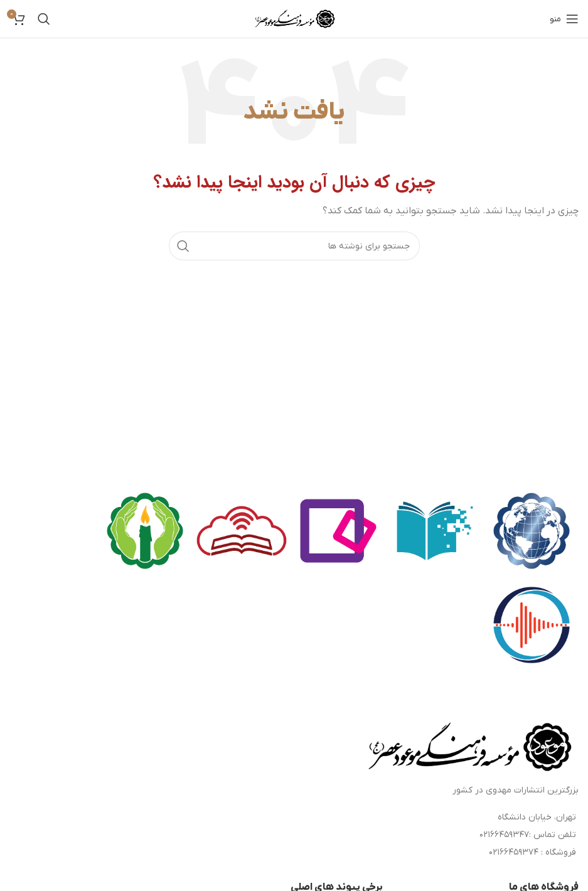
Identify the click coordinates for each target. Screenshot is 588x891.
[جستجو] (44, 19)
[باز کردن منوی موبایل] (564, 19)
